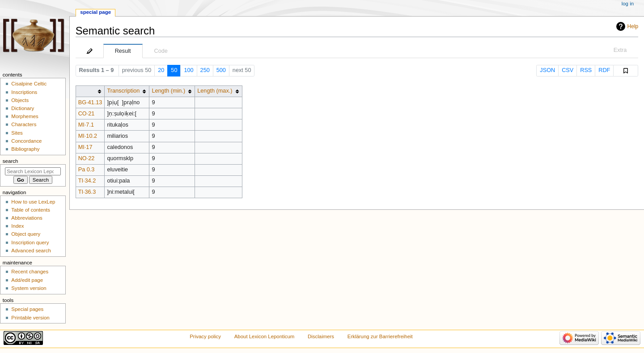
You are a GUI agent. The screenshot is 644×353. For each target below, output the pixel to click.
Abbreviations (27, 218)
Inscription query (30, 242)
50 (174, 70)
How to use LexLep (33, 202)
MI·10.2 (88, 136)
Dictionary (23, 108)
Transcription (123, 91)
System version (29, 288)
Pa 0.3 (87, 170)
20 (161, 70)
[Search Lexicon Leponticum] (33, 171)
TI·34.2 (87, 181)
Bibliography (25, 149)
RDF (604, 70)
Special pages (27, 309)
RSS (586, 70)
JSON (547, 70)
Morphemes (25, 116)
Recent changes (30, 272)
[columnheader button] (90, 91)
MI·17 (85, 147)
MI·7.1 (86, 125)
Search (11, 161)
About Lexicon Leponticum (265, 336)
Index (17, 226)
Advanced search (31, 251)
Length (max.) (215, 91)
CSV (568, 70)
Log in (628, 4)
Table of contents (31, 210)
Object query (26, 234)
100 (189, 70)
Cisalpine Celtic (29, 84)
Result (123, 51)
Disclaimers (321, 336)
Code (161, 51)
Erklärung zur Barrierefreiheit (380, 336)
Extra (620, 50)
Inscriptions (24, 92)
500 (221, 70)
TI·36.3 (87, 192)
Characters (24, 124)
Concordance (26, 141)
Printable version (30, 318)
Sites (17, 133)
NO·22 (87, 158)
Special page (95, 12)
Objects (20, 100)
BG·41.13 (90, 102)
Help (633, 26)
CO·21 (87, 114)
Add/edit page (27, 280)
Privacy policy (205, 336)
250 (205, 70)
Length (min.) (168, 91)
